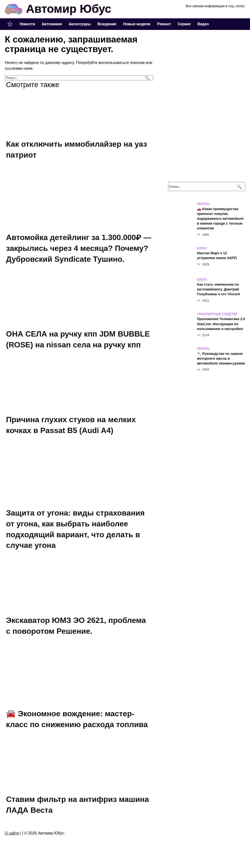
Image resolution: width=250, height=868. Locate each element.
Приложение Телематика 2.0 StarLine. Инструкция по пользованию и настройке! (221, 324)
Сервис (184, 24)
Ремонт (164, 24)
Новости (27, 24)
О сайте (12, 836)
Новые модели (137, 24)
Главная (10, 24)
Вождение (107, 24)
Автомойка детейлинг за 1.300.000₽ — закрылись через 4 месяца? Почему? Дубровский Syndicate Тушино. (79, 248)
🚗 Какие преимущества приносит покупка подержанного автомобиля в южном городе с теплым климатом (220, 219)
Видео (203, 24)
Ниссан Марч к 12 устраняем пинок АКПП (217, 256)
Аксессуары (80, 24)
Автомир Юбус (69, 9)
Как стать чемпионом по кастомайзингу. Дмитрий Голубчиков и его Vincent (218, 289)
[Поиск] (147, 78)
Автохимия (52, 24)
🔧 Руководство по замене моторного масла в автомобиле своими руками (221, 358)
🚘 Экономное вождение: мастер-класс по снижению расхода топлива (77, 721)
